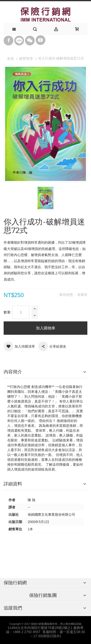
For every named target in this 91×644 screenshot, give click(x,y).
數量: (8, 312)
